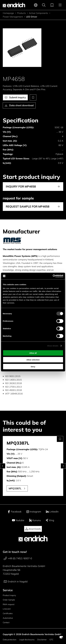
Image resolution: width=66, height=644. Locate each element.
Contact (6, 622)
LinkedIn (52, 512)
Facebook (14, 512)
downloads (33, 529)
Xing (50, 520)
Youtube (18, 520)
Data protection (10, 640)
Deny (33, 366)
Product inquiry (9, 595)
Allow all (33, 353)
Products (21, 13)
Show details (53, 346)
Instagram (34, 512)
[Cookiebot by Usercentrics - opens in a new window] (53, 276)
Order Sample (9, 600)
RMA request (9, 604)
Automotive (8, 618)
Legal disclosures (27, 640)
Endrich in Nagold (16, 582)
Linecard (7, 609)
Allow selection (33, 360)
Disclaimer (42, 640)
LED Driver (32, 17)
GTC (51, 640)
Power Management (13, 17)
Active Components (38, 13)
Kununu (35, 520)
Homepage (8, 13)
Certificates (8, 613)
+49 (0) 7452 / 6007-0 (18, 558)
